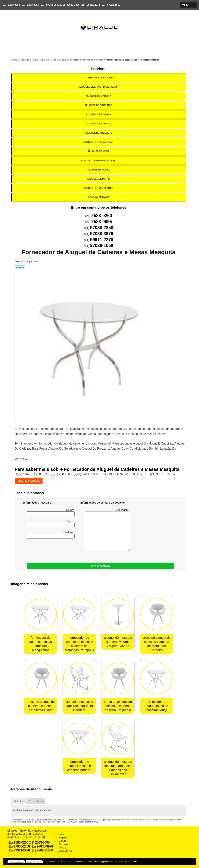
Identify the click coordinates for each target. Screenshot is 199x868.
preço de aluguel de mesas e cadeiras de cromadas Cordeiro (156, 644)
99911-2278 (93, 5)
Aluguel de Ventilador (99, 188)
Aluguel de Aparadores (99, 78)
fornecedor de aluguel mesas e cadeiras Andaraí (79, 766)
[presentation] (72, 550)
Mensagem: (107, 530)
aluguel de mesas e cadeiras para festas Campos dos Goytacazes (118, 768)
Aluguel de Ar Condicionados (99, 87)
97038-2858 (53, 5)
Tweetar (20, 267)
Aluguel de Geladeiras (99, 142)
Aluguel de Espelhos (99, 105)
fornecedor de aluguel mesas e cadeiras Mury (157, 706)
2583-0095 (33, 5)
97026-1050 (114, 5)
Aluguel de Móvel (99, 170)
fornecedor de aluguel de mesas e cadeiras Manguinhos (41, 644)
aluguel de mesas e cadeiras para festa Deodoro (79, 706)
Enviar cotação (100, 566)
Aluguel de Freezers (99, 133)
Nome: (51, 512)
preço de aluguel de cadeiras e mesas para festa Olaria (41, 706)
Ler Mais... (22, 459)
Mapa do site (66, 851)
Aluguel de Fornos (99, 124)
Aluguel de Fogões (99, 114)
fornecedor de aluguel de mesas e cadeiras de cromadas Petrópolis (79, 644)
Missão (62, 841)
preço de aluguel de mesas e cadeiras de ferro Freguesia (118, 706)
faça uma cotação (29, 481)
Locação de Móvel (99, 197)
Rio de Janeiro (37, 801)
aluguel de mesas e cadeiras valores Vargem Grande (118, 642)
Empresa (64, 837)
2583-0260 (14, 5)
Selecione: (20, 801)
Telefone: (51, 535)
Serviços (99, 69)
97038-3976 (73, 5)
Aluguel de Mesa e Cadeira (99, 161)
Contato (63, 848)
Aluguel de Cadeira (99, 96)
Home (62, 834)
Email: (51, 523)
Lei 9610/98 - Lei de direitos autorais (83, 822)
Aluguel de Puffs (99, 179)
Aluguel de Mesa (99, 151)
